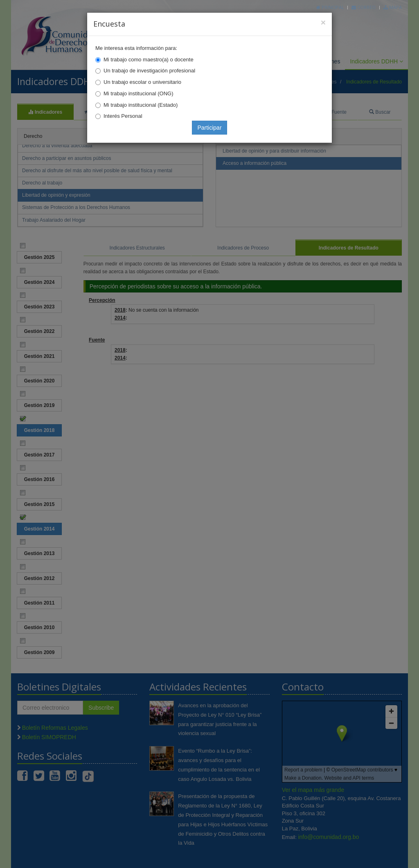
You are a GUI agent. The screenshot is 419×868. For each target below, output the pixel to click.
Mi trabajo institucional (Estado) (141, 105)
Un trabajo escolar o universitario (142, 82)
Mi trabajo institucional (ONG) (139, 93)
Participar (209, 128)
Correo (364, 7)
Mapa (393, 7)
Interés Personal (123, 116)
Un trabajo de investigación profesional (149, 71)
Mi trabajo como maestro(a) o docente (149, 60)
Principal (330, 7)
